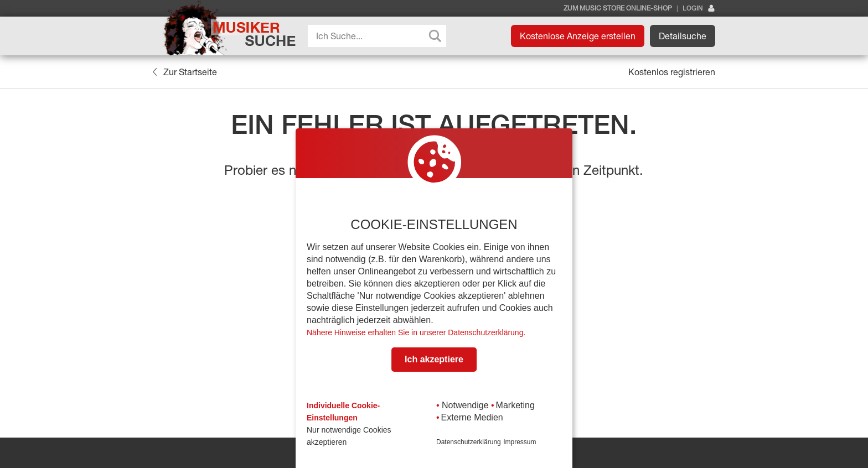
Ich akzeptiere (434, 359)
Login (699, 9)
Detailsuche (683, 36)
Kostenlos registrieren (672, 72)
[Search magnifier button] (435, 36)
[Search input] (380, 36)
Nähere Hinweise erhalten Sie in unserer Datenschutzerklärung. (416, 332)
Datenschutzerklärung (469, 442)
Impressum (520, 442)
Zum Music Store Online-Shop (618, 8)
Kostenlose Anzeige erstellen (578, 36)
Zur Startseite (185, 72)
